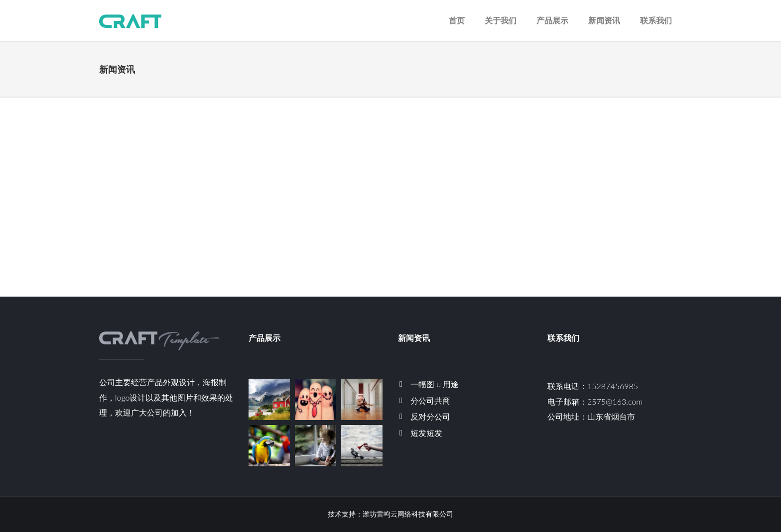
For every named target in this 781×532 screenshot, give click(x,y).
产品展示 (552, 20)
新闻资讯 (604, 20)
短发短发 (426, 433)
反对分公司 (430, 416)
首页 (457, 20)
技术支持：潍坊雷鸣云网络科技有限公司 (390, 514)
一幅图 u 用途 (435, 384)
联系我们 (656, 20)
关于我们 (501, 20)
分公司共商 (430, 400)
